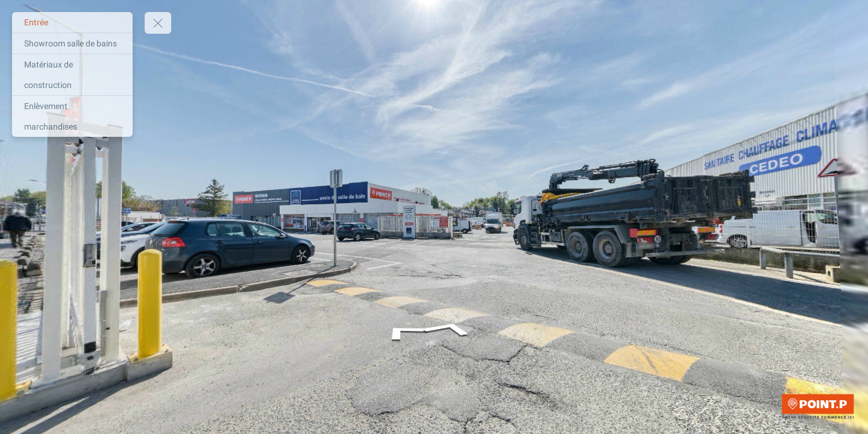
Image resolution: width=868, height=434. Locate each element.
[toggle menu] (158, 23)
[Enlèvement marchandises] (72, 116)
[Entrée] (72, 22)
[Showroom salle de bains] (72, 43)
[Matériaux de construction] (72, 75)
